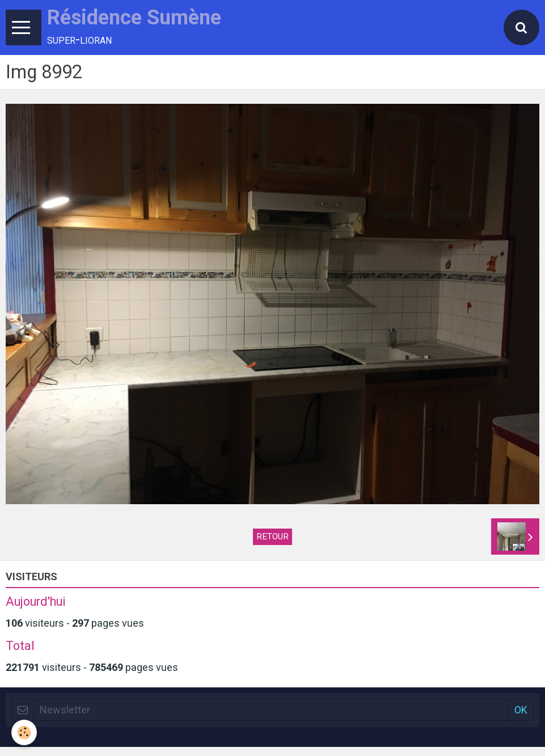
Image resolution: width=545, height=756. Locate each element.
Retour (272, 537)
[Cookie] (24, 732)
